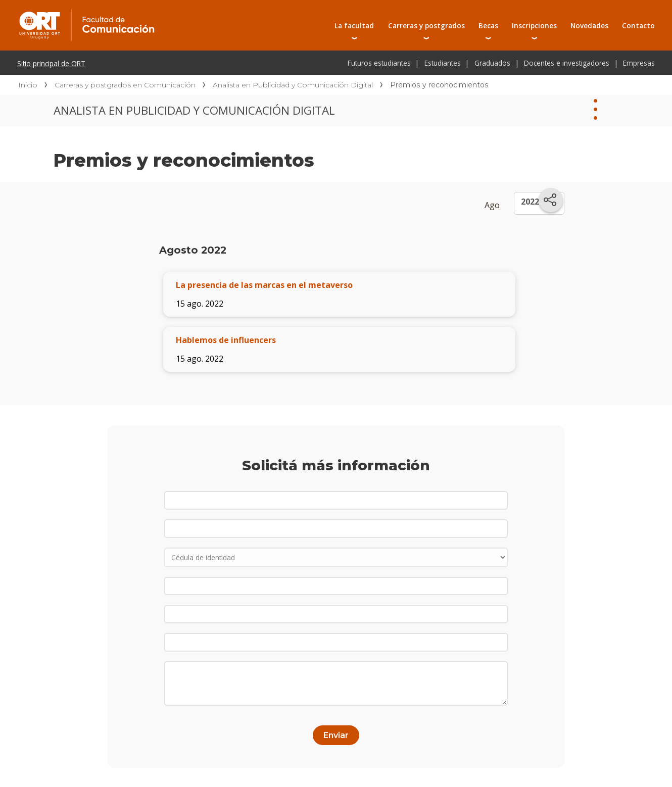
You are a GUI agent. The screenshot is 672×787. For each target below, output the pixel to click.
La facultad (354, 26)
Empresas (639, 63)
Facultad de (168, 11)
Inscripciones (534, 26)
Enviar (336, 735)
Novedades (589, 26)
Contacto (638, 26)
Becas (488, 26)
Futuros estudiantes (379, 63)
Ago (492, 205)
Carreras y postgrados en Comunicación (125, 85)
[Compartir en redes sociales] (551, 200)
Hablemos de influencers (226, 340)
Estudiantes (443, 63)
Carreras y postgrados (426, 26)
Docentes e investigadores (567, 63)
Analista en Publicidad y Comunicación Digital (293, 85)
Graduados (492, 63)
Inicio (28, 85)
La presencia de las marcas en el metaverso (264, 285)
